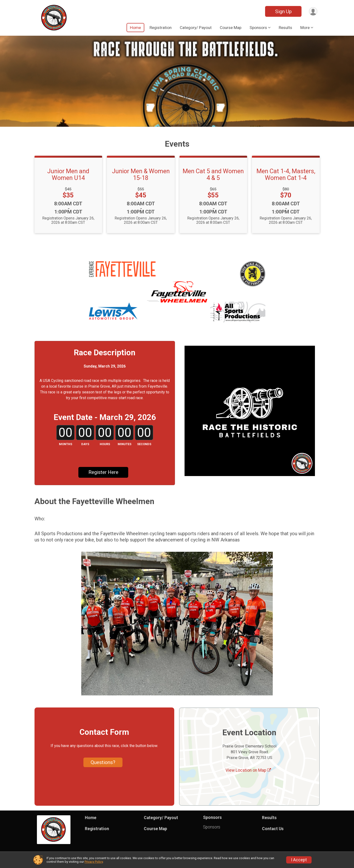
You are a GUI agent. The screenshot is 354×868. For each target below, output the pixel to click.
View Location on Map (248, 770)
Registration (161, 28)
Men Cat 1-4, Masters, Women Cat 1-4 (286, 175)
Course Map (231, 28)
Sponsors (212, 827)
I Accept (299, 860)
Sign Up (283, 11)
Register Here (103, 472)
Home (135, 28)
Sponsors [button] (258, 28)
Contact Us (273, 829)
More (305, 28)
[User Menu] (313, 11)
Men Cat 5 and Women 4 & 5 (213, 175)
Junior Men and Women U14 (68, 175)
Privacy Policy (94, 862)
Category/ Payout (196, 28)
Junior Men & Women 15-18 (141, 175)
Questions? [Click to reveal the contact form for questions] (103, 762)
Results (285, 28)
